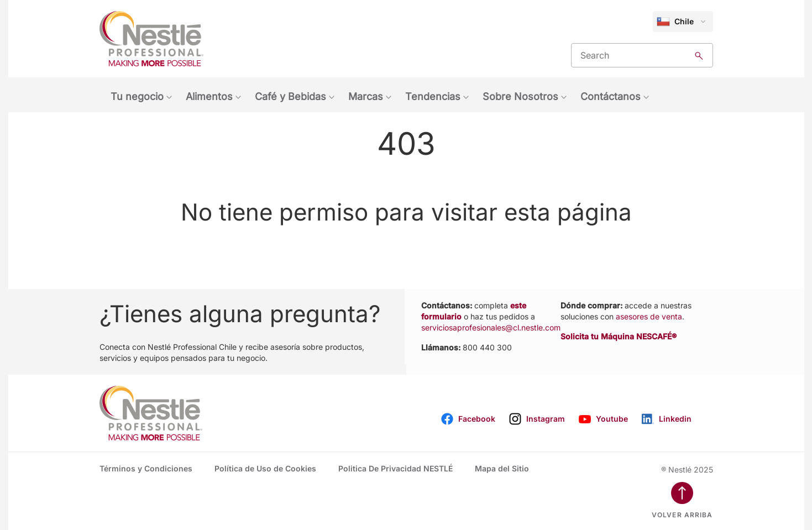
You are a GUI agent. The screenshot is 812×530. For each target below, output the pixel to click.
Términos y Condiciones (146, 468)
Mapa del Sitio (502, 468)
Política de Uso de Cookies (265, 468)
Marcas (366, 96)
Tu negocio (137, 96)
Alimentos (209, 96)
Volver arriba (682, 515)
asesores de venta (649, 316)
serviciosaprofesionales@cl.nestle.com (491, 327)
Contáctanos (611, 96)
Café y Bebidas (290, 96)
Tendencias (433, 96)
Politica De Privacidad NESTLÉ (395, 468)
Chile (675, 22)
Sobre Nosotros (520, 96)
